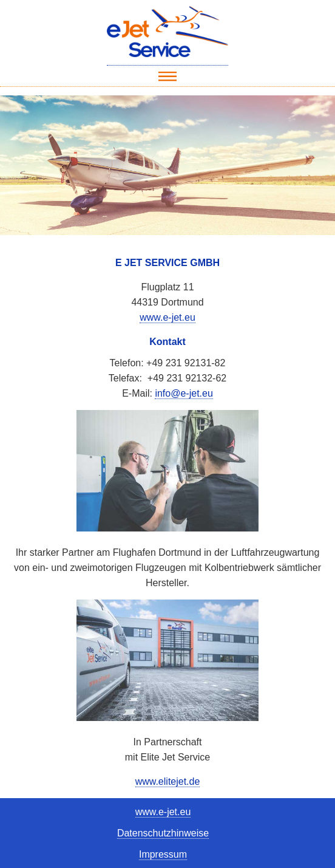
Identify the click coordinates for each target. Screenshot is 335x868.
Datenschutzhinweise (163, 833)
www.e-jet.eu (167, 317)
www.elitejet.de (168, 781)
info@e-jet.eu (184, 393)
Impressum (163, 854)
